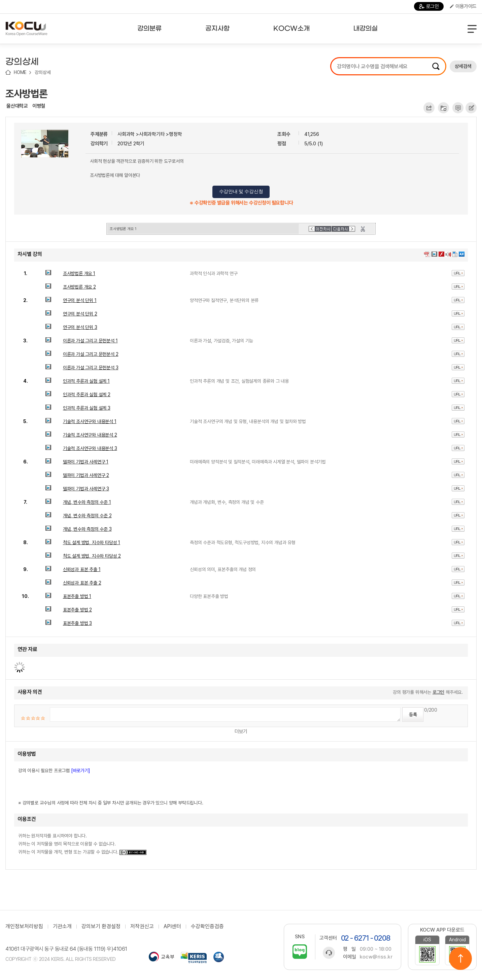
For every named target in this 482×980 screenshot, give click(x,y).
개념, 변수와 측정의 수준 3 (87, 529)
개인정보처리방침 (24, 927)
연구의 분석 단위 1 (80, 300)
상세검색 (463, 66)
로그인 (429, 6)
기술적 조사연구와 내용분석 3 (90, 448)
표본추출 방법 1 (77, 596)
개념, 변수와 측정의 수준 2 (87, 516)
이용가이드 (463, 6)
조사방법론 (26, 93)
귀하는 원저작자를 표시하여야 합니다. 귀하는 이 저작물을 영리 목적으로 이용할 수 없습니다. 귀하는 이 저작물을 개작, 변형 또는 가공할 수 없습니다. (82, 844)
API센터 (172, 927)
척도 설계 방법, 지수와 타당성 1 (92, 542)
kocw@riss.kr (376, 957)
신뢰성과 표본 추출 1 (82, 569)
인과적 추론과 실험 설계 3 (87, 408)
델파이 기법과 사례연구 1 (86, 462)
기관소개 (62, 927)
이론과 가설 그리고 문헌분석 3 (91, 368)
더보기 (241, 731)
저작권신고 (142, 927)
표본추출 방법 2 (77, 610)
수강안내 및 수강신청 (241, 192)
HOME (20, 72)
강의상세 (43, 72)
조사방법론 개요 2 (79, 287)
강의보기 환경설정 (101, 927)
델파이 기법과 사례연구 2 (86, 475)
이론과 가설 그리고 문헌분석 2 (91, 354)
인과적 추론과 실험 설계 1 (86, 381)
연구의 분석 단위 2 (80, 314)
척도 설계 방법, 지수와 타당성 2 (92, 556)
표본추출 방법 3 (77, 623)
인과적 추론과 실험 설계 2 (87, 394)
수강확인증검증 (207, 927)
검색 (436, 66)
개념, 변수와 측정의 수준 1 (87, 502)
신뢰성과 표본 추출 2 (82, 583)
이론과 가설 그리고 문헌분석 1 (90, 341)
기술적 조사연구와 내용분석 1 (90, 421)
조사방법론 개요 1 (79, 273)
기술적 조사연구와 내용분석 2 (90, 435)
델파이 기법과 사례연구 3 (86, 489)
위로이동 (460, 958)
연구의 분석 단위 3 (80, 327)
